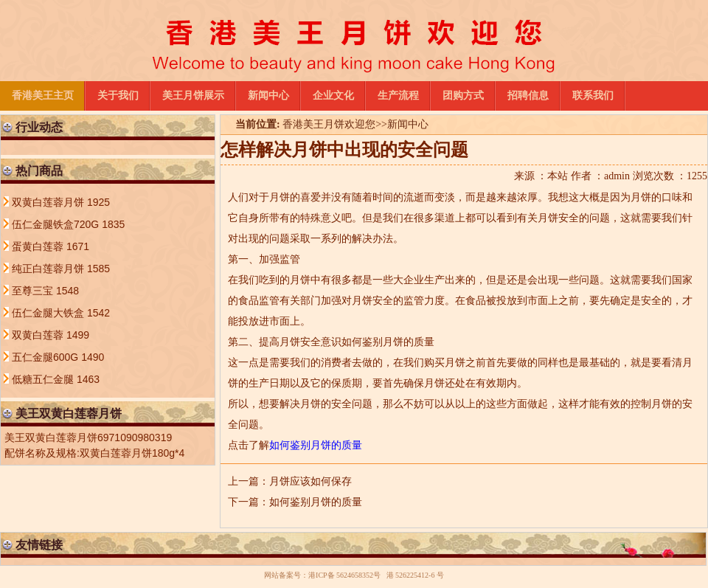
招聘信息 (528, 96)
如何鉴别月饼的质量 (316, 502)
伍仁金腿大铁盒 (49, 313)
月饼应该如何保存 (310, 481)
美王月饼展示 (193, 96)
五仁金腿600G (46, 357)
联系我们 (593, 96)
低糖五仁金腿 (44, 379)
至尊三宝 (34, 291)
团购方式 (463, 96)
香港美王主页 (43, 96)
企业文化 (333, 96)
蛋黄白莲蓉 (39, 246)
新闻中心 (268, 96)
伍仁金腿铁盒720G (57, 224)
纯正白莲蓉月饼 (49, 269)
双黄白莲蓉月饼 (49, 202)
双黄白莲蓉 (39, 335)
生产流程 (398, 96)
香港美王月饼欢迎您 (329, 124)
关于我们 (118, 96)
